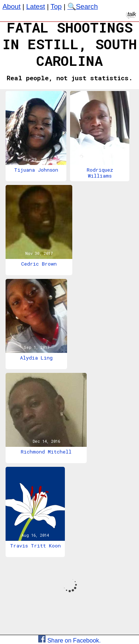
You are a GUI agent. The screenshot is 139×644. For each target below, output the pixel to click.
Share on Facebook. (69, 640)
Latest (36, 6)
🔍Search (83, 6)
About (12, 6)
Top (56, 6)
